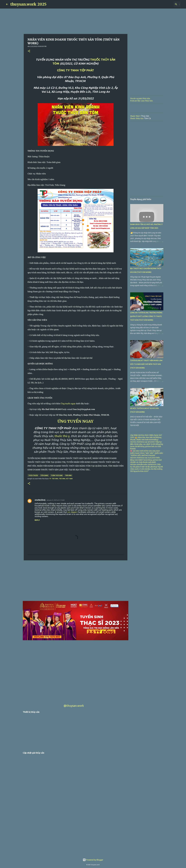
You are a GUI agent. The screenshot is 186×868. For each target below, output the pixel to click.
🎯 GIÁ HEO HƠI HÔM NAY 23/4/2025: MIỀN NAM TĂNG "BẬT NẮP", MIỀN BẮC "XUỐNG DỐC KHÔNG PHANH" (147, 453)
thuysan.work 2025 (28, 4)
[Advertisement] (76, 581)
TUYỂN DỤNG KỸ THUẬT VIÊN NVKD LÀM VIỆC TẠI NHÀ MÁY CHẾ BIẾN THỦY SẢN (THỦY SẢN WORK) (146, 364)
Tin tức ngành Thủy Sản (140, 99)
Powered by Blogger (93, 860)
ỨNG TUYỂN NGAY (76, 421)
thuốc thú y (62, 436)
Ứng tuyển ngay (68, 404)
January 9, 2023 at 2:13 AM (55, 500)
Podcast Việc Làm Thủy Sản (141, 101)
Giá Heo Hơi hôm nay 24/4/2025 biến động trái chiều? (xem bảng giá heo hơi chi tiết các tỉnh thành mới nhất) (146, 460)
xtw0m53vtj (40, 500)
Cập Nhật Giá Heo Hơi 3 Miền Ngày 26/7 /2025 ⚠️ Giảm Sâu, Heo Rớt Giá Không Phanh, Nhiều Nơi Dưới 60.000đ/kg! (146, 437)
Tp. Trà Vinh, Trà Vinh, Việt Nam (61, 479)
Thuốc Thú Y (135, 116)
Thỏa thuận (33, 475)
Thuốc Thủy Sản (137, 118)
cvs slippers (72, 512)
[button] (29, 51)
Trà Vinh (68, 475)
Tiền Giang (44, 475)
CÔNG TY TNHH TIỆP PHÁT (76, 70)
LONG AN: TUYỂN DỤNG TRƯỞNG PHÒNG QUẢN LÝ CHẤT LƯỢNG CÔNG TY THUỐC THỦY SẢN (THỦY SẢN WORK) (146, 316)
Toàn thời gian (57, 475)
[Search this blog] (168, 4)
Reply (37, 520)
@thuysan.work (74, 706)
